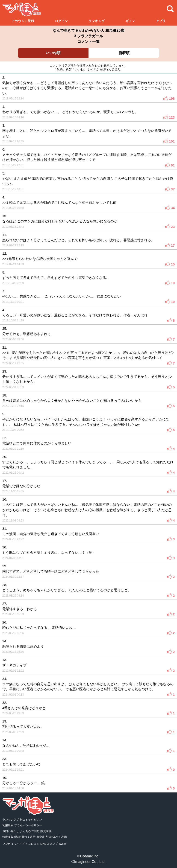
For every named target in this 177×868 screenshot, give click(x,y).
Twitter (63, 844)
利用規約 (8, 825)
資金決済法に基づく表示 (52, 837)
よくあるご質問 (29, 831)
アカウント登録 (23, 21)
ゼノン (130, 21)
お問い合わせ (11, 831)
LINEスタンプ (49, 844)
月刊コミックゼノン (29, 820)
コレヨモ (34, 844)
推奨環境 (46, 831)
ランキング (97, 21)
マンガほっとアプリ (15, 844)
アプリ (161, 21)
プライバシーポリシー (28, 825)
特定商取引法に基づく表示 (19, 837)
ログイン (61, 21)
